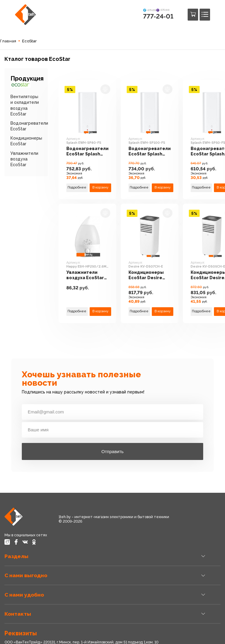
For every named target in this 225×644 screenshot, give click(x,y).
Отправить (112, 451)
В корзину (100, 187)
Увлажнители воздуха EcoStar (24, 159)
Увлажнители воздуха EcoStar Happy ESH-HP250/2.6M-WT (85, 275)
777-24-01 (158, 16)
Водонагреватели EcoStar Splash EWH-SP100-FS (150, 152)
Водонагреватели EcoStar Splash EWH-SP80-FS (87, 152)
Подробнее (77, 187)
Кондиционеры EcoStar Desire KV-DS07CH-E (146, 275)
